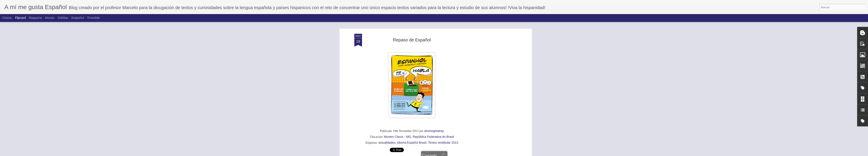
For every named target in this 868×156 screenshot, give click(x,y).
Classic (7, 18)
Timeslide (93, 18)
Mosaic (50, 18)
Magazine (35, 18)
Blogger (456, 154)
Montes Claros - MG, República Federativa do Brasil (419, 39)
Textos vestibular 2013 (443, 45)
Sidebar (63, 18)
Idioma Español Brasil (412, 45)
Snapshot (78, 18)
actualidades (387, 45)
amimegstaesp (434, 34)
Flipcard (20, 18)
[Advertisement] (412, 74)
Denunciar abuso (471, 154)
